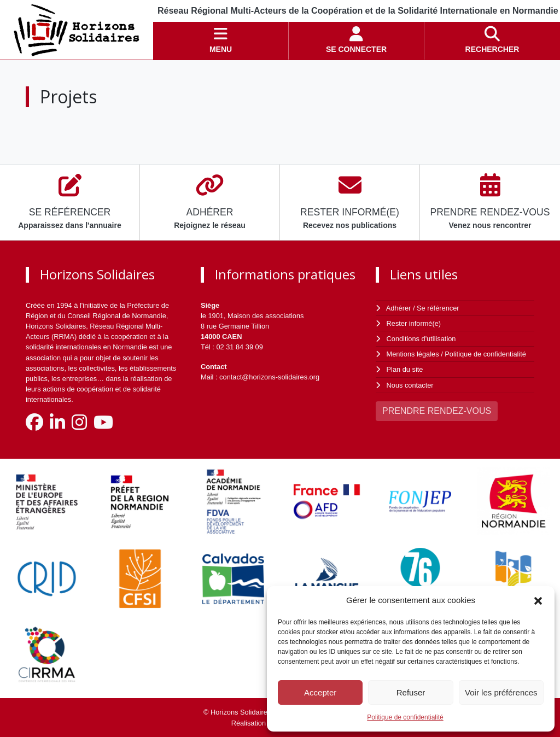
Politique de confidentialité (405, 717)
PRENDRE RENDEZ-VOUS (437, 411)
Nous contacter (410, 385)
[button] (538, 600)
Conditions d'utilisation (421, 339)
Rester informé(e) (414, 323)
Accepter (320, 692)
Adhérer (399, 308)
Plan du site (405, 369)
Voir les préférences (501, 692)
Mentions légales (413, 354)
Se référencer (438, 308)
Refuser (411, 692)
